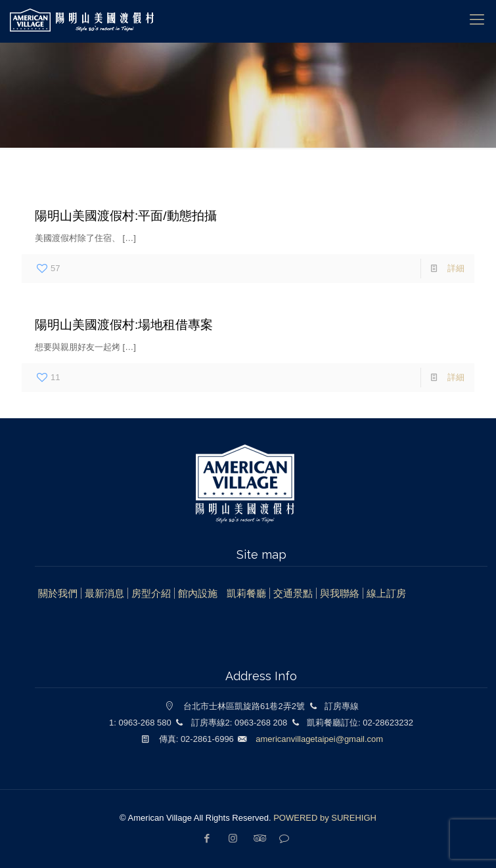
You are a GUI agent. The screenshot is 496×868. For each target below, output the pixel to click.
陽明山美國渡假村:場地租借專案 (124, 325)
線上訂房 (386, 593)
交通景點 (293, 593)
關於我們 (58, 593)
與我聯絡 (340, 593)
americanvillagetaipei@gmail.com (319, 739)
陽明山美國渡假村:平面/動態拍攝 (126, 216)
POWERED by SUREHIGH (325, 818)
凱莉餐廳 (246, 593)
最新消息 (104, 593)
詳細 (456, 268)
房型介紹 (151, 593)
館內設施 (198, 593)
